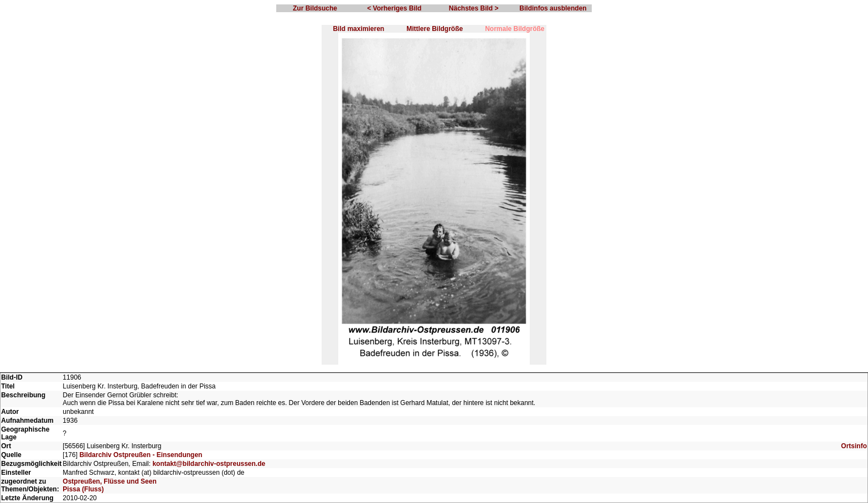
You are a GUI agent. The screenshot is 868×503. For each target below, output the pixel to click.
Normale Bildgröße (515, 29)
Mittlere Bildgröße (435, 29)
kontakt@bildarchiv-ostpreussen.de (209, 464)
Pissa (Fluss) (83, 489)
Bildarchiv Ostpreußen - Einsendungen (141, 455)
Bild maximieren (358, 29)
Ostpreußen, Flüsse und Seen (109, 481)
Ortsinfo (854, 446)
